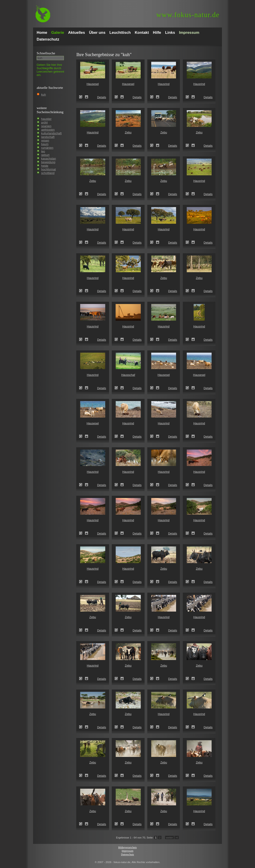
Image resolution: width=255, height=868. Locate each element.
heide (45, 166)
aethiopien (48, 130)
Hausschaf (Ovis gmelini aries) (118, 388)
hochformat (48, 169)
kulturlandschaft (51, 133)
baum (45, 144)
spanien (46, 126)
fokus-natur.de (188, 15)
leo (43, 151)
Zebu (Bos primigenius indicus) (118, 145)
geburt (45, 155)
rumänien (47, 148)
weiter (169, 837)
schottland (48, 173)
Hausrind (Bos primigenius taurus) (153, 97)
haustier (46, 119)
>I (177, 837)
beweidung (48, 162)
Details (102, 97)
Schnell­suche (46, 53)
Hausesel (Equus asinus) (82, 97)
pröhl (44, 122)
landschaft (48, 137)
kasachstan (49, 159)
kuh (44, 95)
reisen (45, 140)
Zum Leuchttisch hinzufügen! (87, 97)
